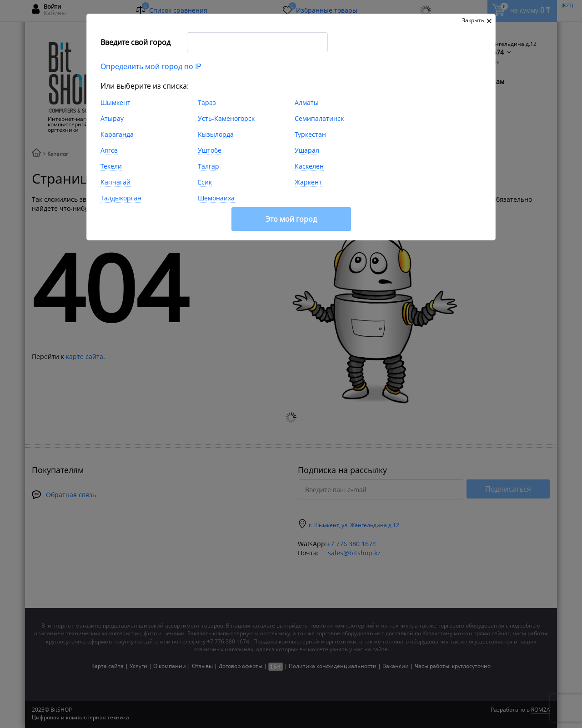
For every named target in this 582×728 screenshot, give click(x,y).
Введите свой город (135, 42)
